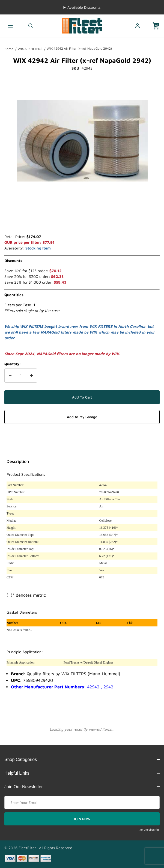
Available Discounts (84, 7)
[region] (82, 221)
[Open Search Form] (31, 26)
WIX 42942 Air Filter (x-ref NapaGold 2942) (79, 48)
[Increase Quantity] (31, 376)
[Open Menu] (10, 26)
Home (9, 49)
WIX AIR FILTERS (30, 49)
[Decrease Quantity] (10, 376)
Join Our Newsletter (82, 787)
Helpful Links (82, 773)
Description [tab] (18, 461)
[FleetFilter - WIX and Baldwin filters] (82, 25)
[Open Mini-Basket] (158, 26)
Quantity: (13, 364)
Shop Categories (82, 759)
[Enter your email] (82, 802)
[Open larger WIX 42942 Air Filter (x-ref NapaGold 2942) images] (82, 141)
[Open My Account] (138, 26)
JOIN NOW (82, 819)
